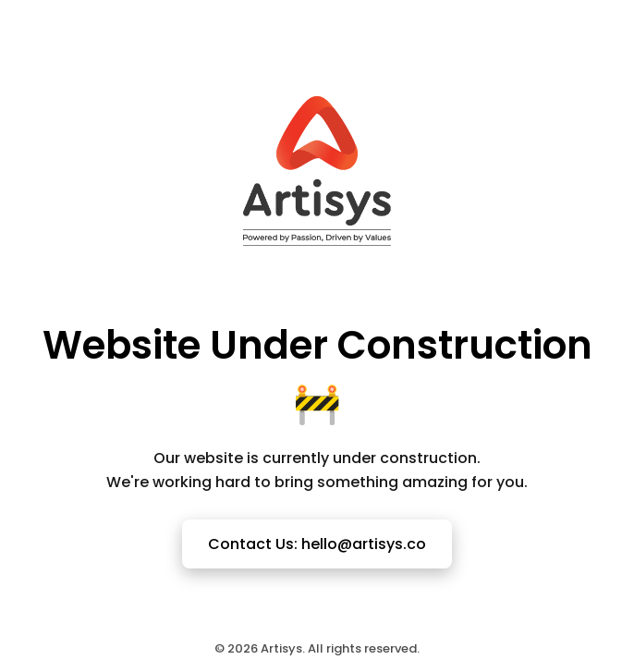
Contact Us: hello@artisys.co (317, 544)
